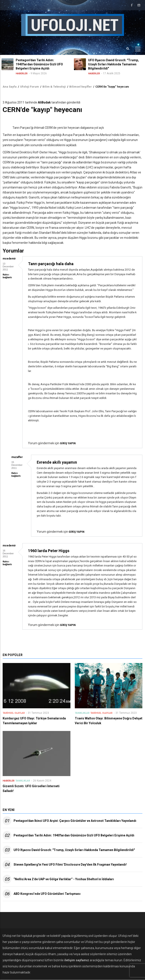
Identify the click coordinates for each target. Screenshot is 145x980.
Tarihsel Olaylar (14, 713)
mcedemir (9, 259)
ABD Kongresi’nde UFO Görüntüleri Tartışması (47, 894)
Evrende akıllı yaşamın (57, 462)
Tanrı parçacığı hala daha (51, 264)
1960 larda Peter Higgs (49, 551)
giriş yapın (68, 443)
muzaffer (17, 457)
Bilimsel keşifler (81, 87)
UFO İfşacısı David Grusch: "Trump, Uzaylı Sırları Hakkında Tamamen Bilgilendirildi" (74, 850)
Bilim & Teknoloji (54, 87)
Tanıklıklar (82, 713)
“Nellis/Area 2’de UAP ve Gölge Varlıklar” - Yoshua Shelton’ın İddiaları (64, 879)
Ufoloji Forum (30, 87)
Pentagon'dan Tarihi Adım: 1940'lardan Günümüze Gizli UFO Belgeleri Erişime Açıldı (74, 835)
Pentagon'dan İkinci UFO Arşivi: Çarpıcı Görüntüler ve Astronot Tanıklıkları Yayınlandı (75, 821)
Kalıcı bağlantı (7, 276)
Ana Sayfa (10, 87)
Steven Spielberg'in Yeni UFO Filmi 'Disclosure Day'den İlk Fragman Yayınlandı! (70, 865)
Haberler (23, 74)
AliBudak (44, 102)
